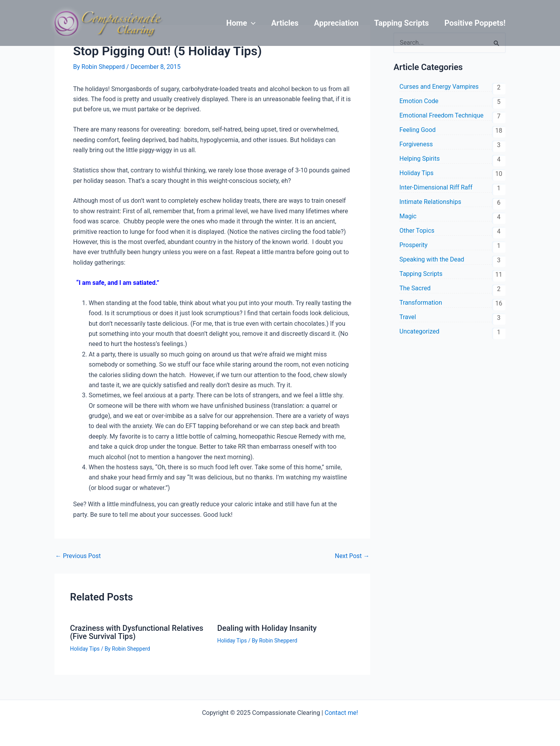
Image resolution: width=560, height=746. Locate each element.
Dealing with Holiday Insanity (268, 628)
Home (241, 23)
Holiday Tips (85, 648)
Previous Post (78, 556)
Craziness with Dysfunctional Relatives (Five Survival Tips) (137, 632)
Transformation (421, 303)
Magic (408, 216)
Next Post (352, 556)
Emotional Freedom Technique (441, 115)
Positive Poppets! (475, 23)
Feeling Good (417, 130)
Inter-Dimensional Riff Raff (436, 187)
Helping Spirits (420, 159)
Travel (408, 317)
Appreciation (337, 23)
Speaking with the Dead (432, 259)
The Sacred (415, 288)
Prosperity (413, 245)
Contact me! (341, 712)
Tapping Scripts (402, 23)
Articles (285, 23)
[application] (251, 23)
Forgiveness (416, 144)
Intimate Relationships (430, 202)
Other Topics (417, 231)
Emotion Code (419, 101)
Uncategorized (419, 331)
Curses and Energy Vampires (439, 87)
